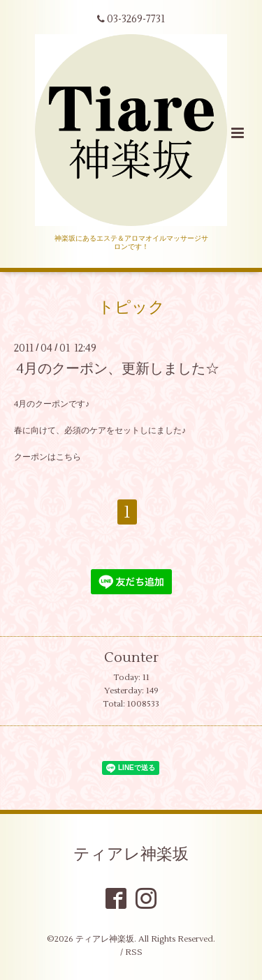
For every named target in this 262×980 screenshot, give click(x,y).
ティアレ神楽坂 (131, 854)
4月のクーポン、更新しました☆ (118, 369)
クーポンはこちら (48, 457)
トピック (131, 308)
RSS (134, 952)
